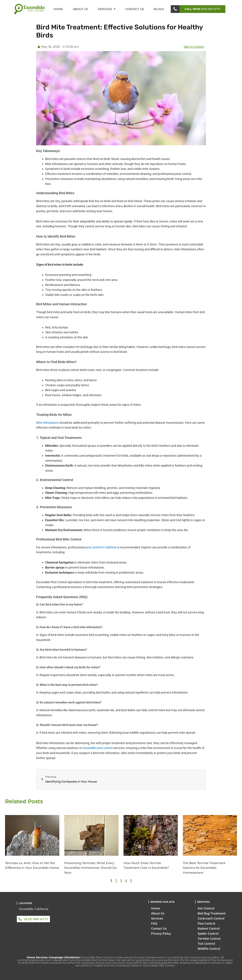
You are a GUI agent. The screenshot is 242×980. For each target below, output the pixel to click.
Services (107, 9)
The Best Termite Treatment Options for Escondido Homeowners (204, 868)
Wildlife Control (209, 949)
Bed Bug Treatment (212, 913)
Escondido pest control (97, 748)
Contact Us (135, 9)
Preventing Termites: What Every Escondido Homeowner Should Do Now (90, 868)
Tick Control (206, 944)
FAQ (154, 923)
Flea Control (206, 923)
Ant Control (206, 908)
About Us (80, 9)
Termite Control (209, 939)
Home (58, 9)
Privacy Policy (161, 933)
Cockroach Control (211, 918)
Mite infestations (47, 423)
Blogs (159, 9)
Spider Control (208, 933)
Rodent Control (209, 928)
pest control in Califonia (101, 547)
